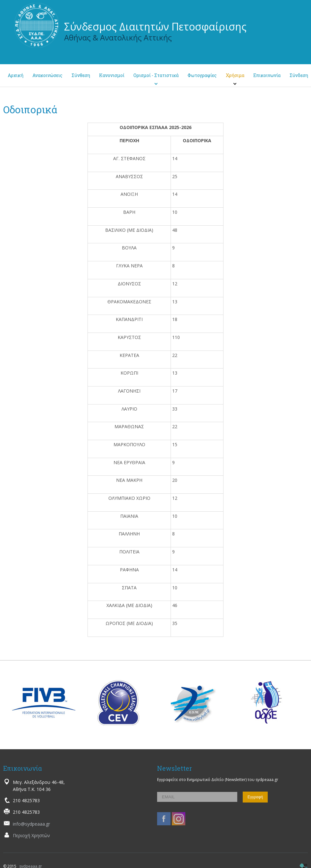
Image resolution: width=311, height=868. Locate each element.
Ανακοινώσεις (47, 75)
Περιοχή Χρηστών (31, 835)
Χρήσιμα (235, 75)
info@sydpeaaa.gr (31, 824)
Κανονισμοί (112, 75)
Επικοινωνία (267, 75)
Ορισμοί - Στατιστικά (156, 75)
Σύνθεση (81, 75)
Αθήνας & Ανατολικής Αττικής (118, 37)
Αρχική (16, 75)
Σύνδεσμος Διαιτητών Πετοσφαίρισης (155, 26)
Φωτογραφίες (202, 75)
